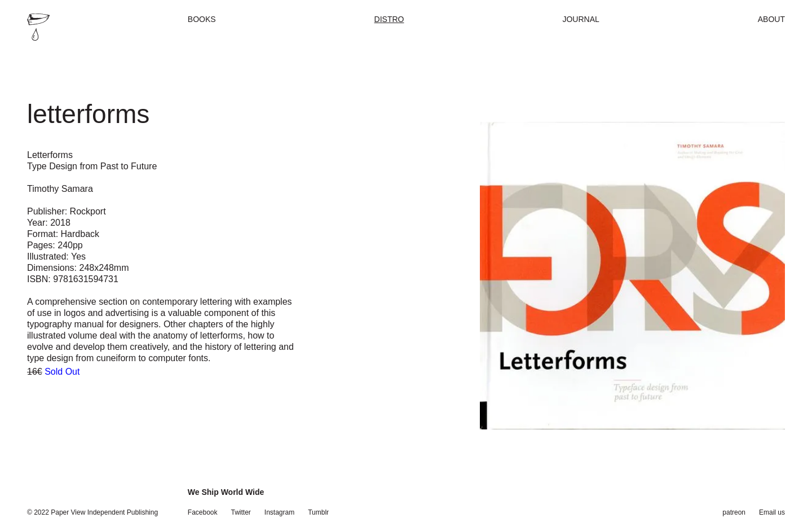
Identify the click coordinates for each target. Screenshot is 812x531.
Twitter (241, 512)
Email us (772, 512)
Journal (581, 19)
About (771, 19)
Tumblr (318, 512)
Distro (389, 19)
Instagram (279, 512)
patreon (734, 512)
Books (202, 19)
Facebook (203, 512)
